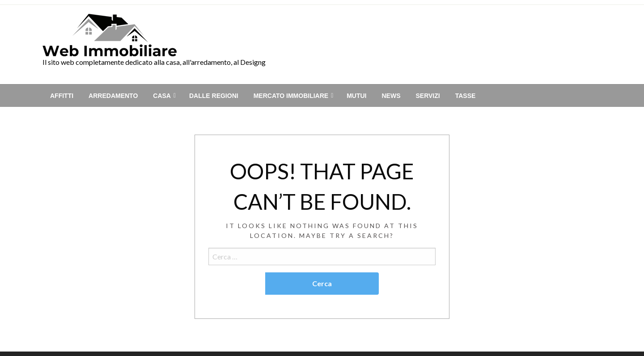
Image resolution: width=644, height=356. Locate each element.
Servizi (428, 96)
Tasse (466, 96)
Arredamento (113, 96)
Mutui (356, 96)
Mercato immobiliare (291, 96)
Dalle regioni (214, 96)
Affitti (62, 96)
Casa (162, 96)
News (391, 96)
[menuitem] (62, 96)
